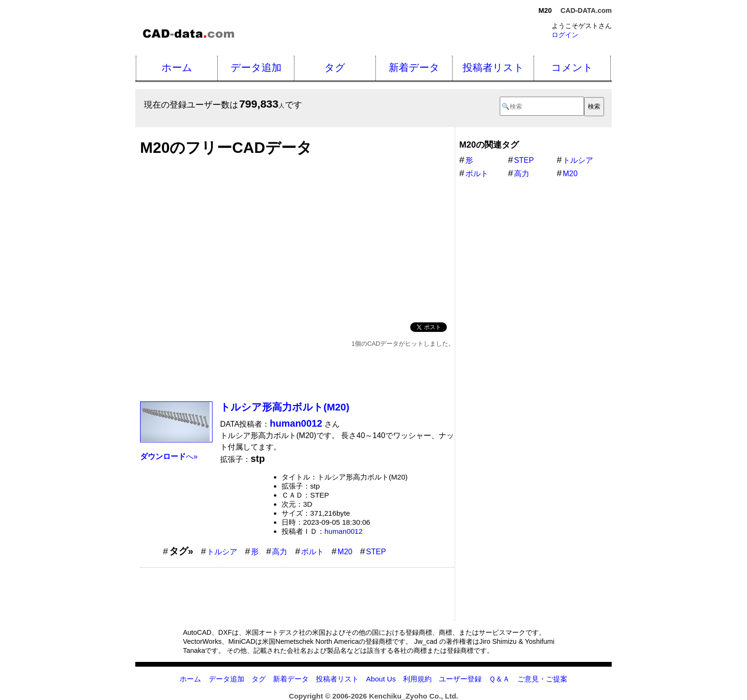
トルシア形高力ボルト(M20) (285, 407)
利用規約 (417, 679)
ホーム (177, 67)
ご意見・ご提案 (542, 679)
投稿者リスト (493, 67)
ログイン (565, 35)
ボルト (313, 552)
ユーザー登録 (460, 679)
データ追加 (256, 67)
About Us (381, 679)
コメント (572, 67)
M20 (345, 552)
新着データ (414, 67)
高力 (280, 552)
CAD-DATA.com (586, 10)
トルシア (222, 552)
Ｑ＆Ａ (499, 679)
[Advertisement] (297, 237)
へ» (169, 456)
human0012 (343, 531)
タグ (335, 67)
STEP (376, 552)
